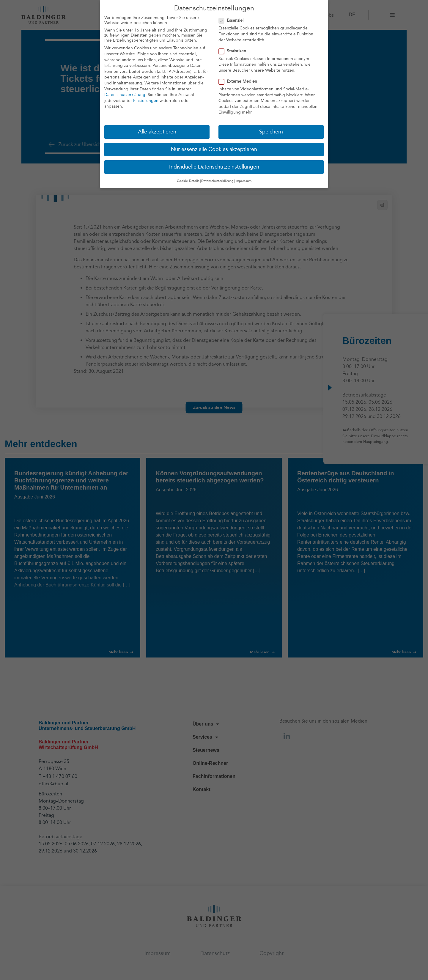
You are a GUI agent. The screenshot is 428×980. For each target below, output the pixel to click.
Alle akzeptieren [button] (157, 131)
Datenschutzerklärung (125, 94)
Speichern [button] (271, 131)
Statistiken (234, 50)
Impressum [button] (243, 180)
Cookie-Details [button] (188, 180)
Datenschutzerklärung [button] (217, 180)
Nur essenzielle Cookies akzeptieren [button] (214, 148)
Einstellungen (146, 99)
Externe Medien (240, 80)
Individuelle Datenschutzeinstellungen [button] (214, 166)
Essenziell (233, 19)
